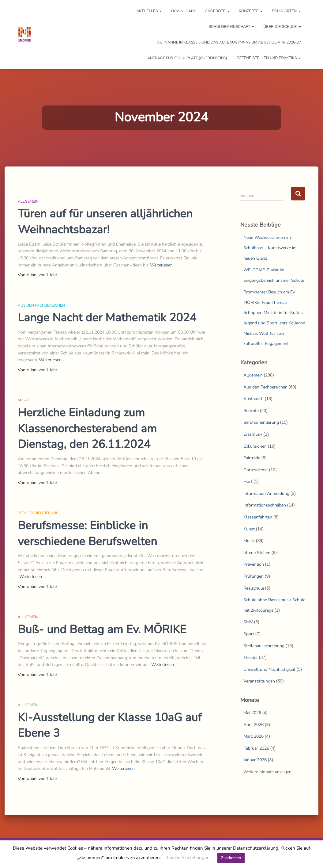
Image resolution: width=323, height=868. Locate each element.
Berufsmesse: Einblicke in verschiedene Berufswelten (87, 533)
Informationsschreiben (265, 505)
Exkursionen (255, 446)
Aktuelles (149, 11)
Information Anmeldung (266, 493)
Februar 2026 (256, 748)
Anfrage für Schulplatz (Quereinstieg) (187, 58)
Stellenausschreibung (264, 646)
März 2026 (254, 736)
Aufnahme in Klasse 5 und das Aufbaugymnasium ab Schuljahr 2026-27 (229, 42)
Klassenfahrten (258, 517)
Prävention (254, 564)
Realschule (254, 588)
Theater (251, 658)
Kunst (249, 529)
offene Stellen (257, 553)
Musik (23, 400)
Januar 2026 (255, 760)
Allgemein (28, 201)
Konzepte (251, 11)
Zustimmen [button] (231, 858)
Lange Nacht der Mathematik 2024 (107, 318)
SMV (248, 622)
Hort (248, 482)
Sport (249, 634)
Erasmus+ (253, 434)
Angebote (217, 11)
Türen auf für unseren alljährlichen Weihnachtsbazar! (105, 222)
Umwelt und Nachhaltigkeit (269, 669)
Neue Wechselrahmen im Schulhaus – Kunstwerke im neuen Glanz (270, 248)
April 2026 (254, 725)
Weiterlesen (161, 265)
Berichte (251, 411)
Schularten (286, 11)
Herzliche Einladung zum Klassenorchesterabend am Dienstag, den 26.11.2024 (87, 429)
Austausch (254, 399)
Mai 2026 (252, 713)
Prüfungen (254, 576)
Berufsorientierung (38, 513)
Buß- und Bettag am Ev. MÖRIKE (102, 629)
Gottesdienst (256, 470)
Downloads (184, 11)
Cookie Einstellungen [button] (188, 858)
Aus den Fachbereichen (41, 305)
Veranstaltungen (259, 681)
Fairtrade (252, 458)
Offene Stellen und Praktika (269, 58)
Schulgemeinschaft (231, 27)
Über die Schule (282, 27)
